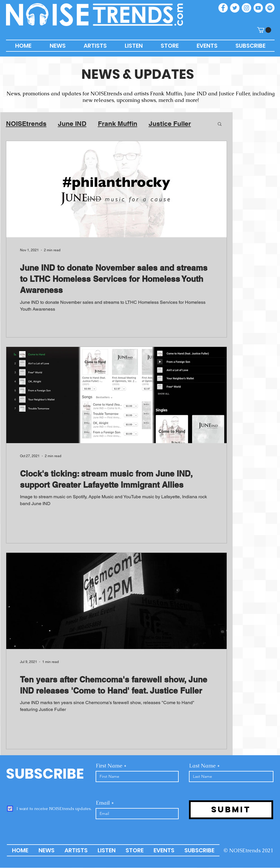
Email (103, 803)
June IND (72, 123)
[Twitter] (235, 8)
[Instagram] (246, 8)
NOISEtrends (26, 123)
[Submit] (231, 810)
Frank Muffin (118, 123)
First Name (109, 766)
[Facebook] (223, 8)
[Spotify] (270, 8)
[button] (264, 30)
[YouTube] (258, 8)
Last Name (203, 766)
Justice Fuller (170, 123)
